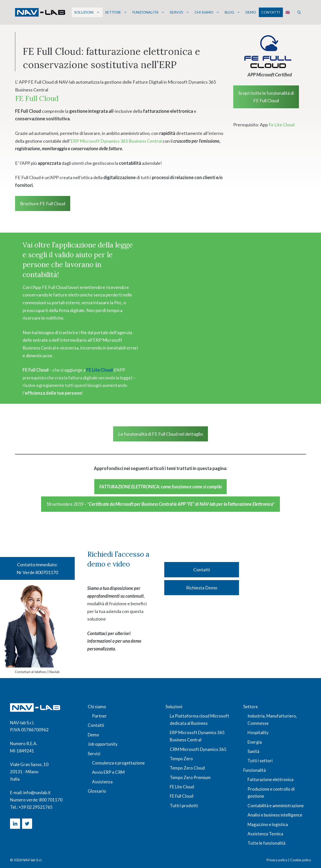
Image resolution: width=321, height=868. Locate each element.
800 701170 (51, 800)
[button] (299, 12)
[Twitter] (27, 824)
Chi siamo (207, 12)
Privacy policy (277, 860)
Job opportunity (103, 744)
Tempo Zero (181, 759)
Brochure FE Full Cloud (43, 203)
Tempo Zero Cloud (187, 768)
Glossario (97, 791)
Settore (116, 12)
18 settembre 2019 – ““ (160, 504)
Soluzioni (87, 12)
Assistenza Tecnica (265, 834)
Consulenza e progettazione (118, 763)
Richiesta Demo (202, 588)
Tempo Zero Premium (190, 777)
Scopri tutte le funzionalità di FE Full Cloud (266, 97)
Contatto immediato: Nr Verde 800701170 (37, 568)
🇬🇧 (288, 12)
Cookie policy (301, 860)
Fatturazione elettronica (270, 779)
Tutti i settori (260, 761)
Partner (99, 716)
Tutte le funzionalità (266, 843)
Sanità (253, 751)
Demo (251, 12)
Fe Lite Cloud (282, 125)
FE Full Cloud (182, 796)
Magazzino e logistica (268, 824)
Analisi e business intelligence (275, 815)
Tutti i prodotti (184, 806)
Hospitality (258, 732)
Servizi (180, 12)
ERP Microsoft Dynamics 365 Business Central (116, 141)
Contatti (271, 12)
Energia (255, 742)
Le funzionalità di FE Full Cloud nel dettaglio (160, 434)
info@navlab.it (37, 793)
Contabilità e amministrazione (276, 806)
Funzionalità (148, 12)
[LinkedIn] (15, 824)
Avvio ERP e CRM (108, 772)
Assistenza (102, 782)
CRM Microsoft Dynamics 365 (198, 749)
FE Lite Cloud (100, 370)
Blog (232, 12)
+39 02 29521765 (36, 807)
